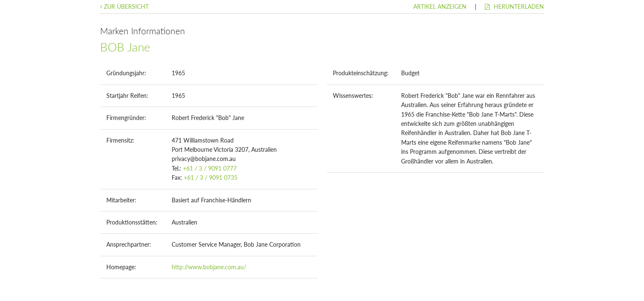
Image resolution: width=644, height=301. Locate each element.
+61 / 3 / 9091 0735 (211, 177)
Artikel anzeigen (440, 6)
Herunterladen (514, 6)
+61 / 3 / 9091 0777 (210, 168)
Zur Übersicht (124, 6)
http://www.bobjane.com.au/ (209, 267)
